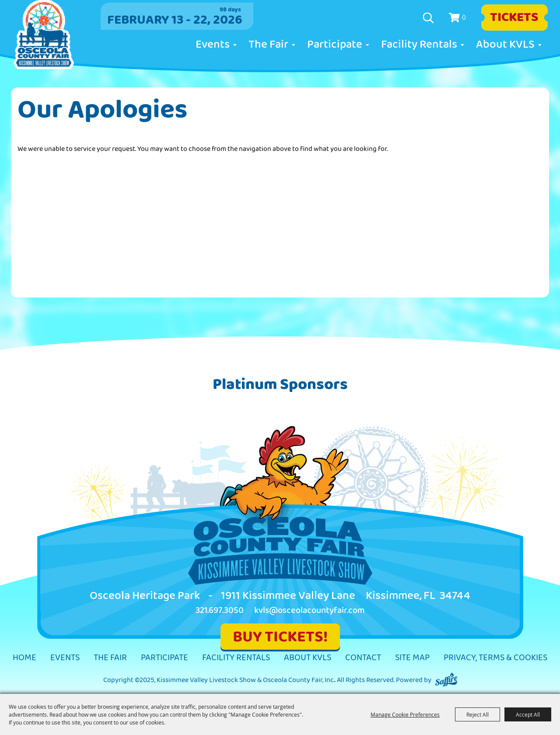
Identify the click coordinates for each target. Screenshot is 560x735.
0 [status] (464, 17)
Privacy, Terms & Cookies (495, 658)
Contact (363, 658)
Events (213, 45)
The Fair (268, 45)
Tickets (514, 17)
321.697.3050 (220, 611)
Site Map (412, 658)
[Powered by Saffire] (446, 680)
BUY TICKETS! (280, 637)
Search (429, 18)
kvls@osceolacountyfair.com (310, 611)
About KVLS (505, 45)
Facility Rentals (419, 45)
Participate (335, 45)
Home (24, 658)
